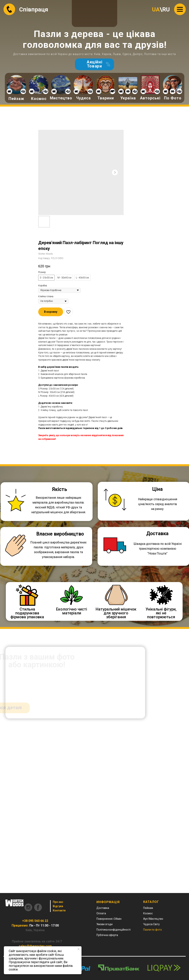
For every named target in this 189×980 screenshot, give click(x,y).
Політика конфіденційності (114, 930)
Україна (128, 98)
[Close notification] (79, 949)
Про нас (58, 902)
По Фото (173, 98)
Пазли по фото (153, 930)
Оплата (101, 913)
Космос (39, 99)
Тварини (106, 98)
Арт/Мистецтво (153, 919)
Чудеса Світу (151, 924)
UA (156, 9)
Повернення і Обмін (109, 919)
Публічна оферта (107, 935)
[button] (51, 312)
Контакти (59, 910)
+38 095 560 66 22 (35, 921)
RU (166, 9)
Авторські (150, 98)
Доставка (103, 908)
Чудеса (84, 98)
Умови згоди (104, 924)
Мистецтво (61, 98)
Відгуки (58, 906)
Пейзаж (16, 99)
